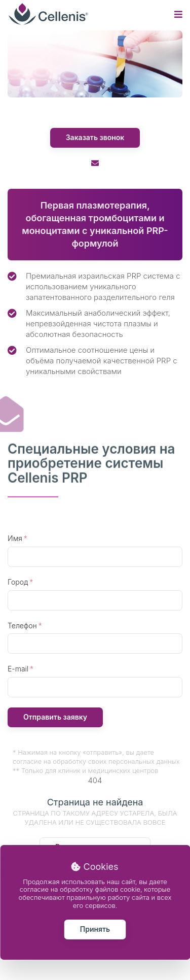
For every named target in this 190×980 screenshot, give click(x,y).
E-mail (18, 669)
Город (18, 582)
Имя (15, 538)
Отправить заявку (55, 717)
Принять (95, 929)
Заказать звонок (95, 137)
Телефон (22, 626)
